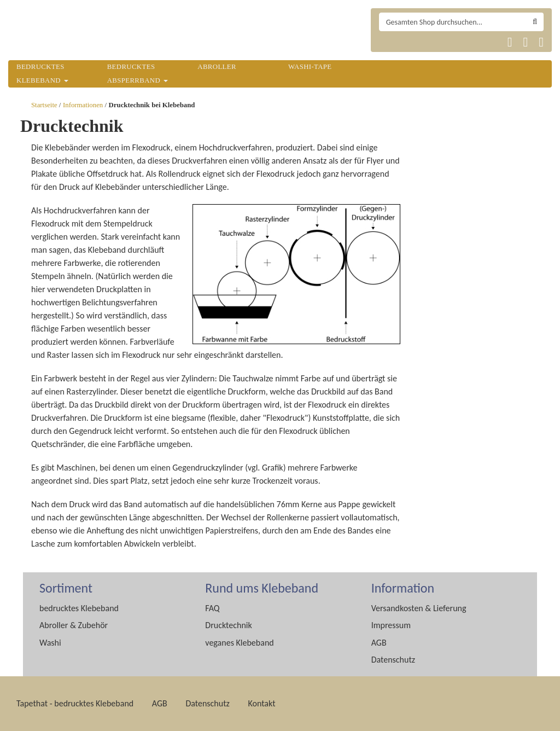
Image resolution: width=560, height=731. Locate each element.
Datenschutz (393, 660)
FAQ (212, 608)
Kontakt (261, 703)
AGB (379, 643)
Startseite (44, 105)
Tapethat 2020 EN (416, 42)
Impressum (391, 625)
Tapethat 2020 (390, 42)
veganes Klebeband (239, 643)
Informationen (83, 105)
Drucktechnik (228, 625)
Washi (50, 643)
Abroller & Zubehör (74, 625)
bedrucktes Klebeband (79, 608)
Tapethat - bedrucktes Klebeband (75, 703)
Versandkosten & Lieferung (419, 608)
